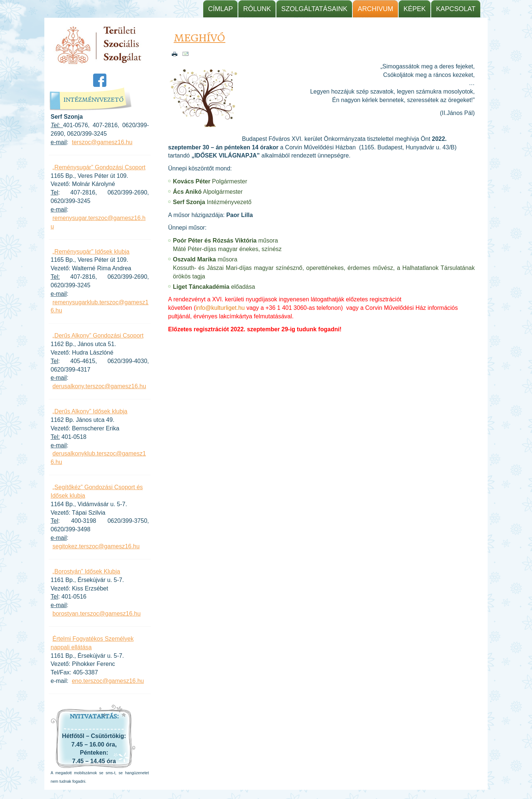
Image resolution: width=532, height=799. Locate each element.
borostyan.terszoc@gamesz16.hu (97, 614)
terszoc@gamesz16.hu (102, 142)
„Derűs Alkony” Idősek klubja (90, 411)
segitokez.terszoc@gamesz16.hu (96, 546)
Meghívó (199, 38)
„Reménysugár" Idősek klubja (91, 252)
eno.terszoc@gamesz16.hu (108, 681)
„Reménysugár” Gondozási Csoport (99, 167)
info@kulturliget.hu (220, 308)
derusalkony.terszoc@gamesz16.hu (99, 386)
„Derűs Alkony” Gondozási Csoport (98, 336)
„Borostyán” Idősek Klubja (86, 571)
